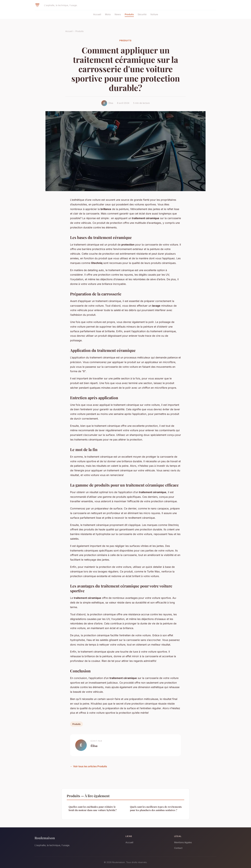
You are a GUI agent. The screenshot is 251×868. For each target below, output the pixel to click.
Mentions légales (183, 842)
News (118, 14)
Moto (108, 14)
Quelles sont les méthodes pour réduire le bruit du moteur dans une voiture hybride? (93, 808)
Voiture (154, 14)
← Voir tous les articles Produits (89, 766)
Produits (129, 14)
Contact (178, 848)
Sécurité (142, 14)
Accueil (97, 14)
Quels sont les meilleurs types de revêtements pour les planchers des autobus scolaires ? (156, 808)
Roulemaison (45, 838)
